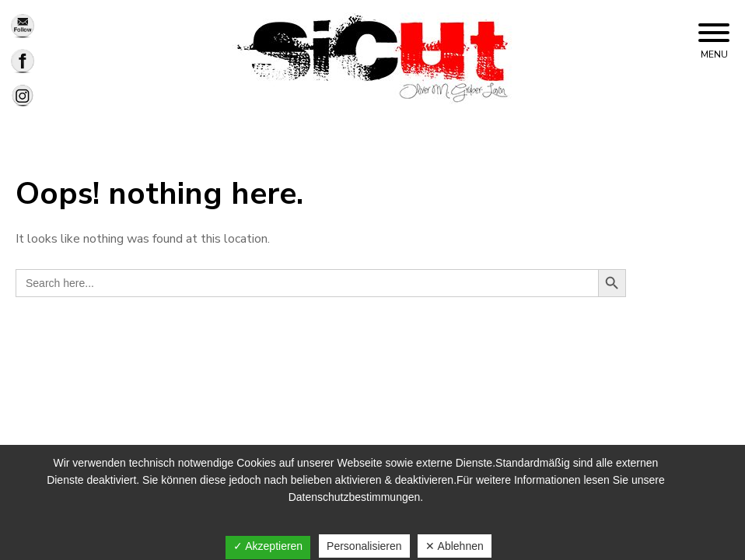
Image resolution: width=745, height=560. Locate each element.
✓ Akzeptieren (268, 546)
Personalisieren (364, 546)
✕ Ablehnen (454, 546)
